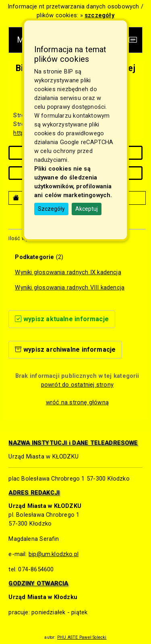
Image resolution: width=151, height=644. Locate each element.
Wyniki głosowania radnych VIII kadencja (70, 287)
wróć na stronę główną (77, 402)
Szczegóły (51, 209)
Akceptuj (87, 209)
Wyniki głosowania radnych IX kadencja (68, 272)
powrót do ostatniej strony (77, 385)
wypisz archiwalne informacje (65, 350)
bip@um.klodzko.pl (54, 554)
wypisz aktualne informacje (62, 319)
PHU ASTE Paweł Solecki (82, 637)
